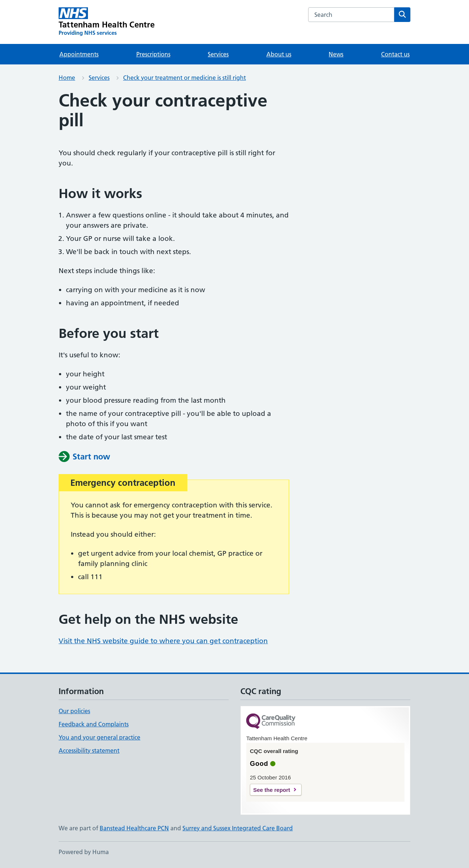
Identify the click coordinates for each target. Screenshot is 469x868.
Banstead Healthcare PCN (134, 828)
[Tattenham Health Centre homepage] (107, 22)
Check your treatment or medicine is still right (184, 78)
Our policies (74, 711)
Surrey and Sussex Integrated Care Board (238, 828)
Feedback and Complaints (94, 724)
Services (218, 54)
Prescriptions (153, 54)
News (336, 54)
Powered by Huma (84, 852)
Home (67, 78)
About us (279, 54)
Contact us (395, 54)
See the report (272, 790)
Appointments (79, 54)
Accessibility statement (89, 750)
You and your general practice (99, 737)
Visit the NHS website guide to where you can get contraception (163, 641)
